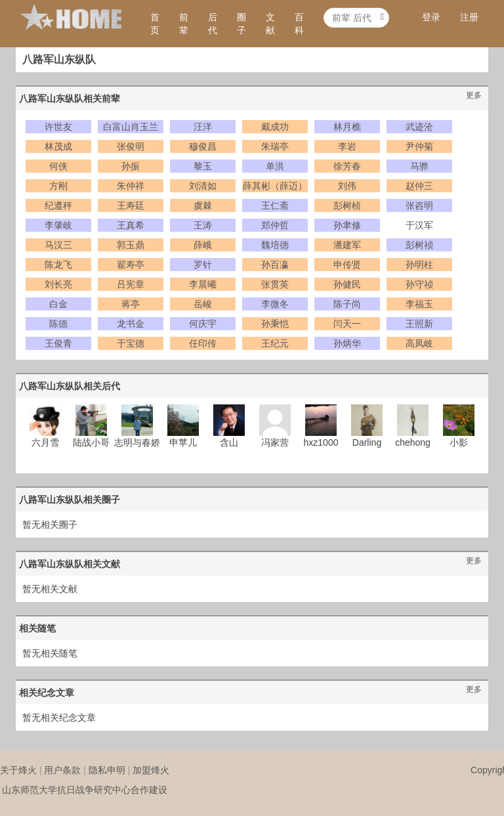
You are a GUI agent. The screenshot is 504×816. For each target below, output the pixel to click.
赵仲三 (419, 186)
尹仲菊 (419, 146)
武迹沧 (419, 127)
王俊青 (58, 343)
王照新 (419, 324)
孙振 (131, 166)
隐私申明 (107, 770)
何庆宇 (203, 324)
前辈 (184, 24)
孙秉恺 (275, 324)
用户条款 (62, 770)
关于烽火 (18, 770)
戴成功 (275, 127)
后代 (213, 24)
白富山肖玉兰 (131, 127)
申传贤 (347, 265)
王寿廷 (131, 205)
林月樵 (347, 127)
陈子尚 (347, 304)
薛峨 (203, 245)
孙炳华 (347, 343)
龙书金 (131, 324)
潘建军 (347, 245)
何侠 (58, 166)
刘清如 (203, 186)
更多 (474, 95)
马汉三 (58, 245)
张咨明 (419, 205)
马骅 (419, 166)
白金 (58, 304)
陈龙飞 (58, 265)
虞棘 (203, 205)
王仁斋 (275, 205)
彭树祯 (419, 245)
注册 (469, 17)
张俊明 (131, 146)
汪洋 (203, 127)
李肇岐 (58, 225)
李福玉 (419, 304)
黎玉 (203, 166)
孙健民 (347, 284)
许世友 (58, 127)
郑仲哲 (275, 225)
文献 (270, 24)
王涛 (203, 225)
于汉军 (419, 225)
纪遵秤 (58, 205)
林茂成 (58, 146)
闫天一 (347, 324)
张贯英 (275, 284)
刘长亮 (58, 284)
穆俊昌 (203, 146)
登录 (431, 17)
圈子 (241, 24)
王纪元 (275, 343)
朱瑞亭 (275, 146)
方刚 (58, 186)
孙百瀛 (275, 265)
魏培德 (275, 245)
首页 (155, 24)
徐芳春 (347, 166)
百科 (299, 24)
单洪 (275, 166)
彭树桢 (347, 205)
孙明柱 (419, 265)
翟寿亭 (131, 265)
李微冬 (275, 304)
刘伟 (347, 186)
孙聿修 (347, 225)
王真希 (131, 225)
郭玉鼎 (131, 245)
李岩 (347, 146)
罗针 (203, 265)
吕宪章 (131, 284)
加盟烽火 (151, 770)
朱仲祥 (131, 186)
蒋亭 (131, 304)
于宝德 (131, 343)
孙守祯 (419, 284)
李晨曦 (203, 284)
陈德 (58, 324)
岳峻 (203, 304)
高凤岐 (419, 343)
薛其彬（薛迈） (275, 186)
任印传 (203, 343)
